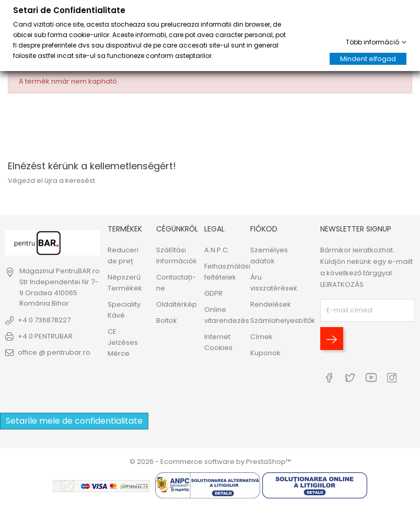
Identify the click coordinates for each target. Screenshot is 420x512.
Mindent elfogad (368, 59)
